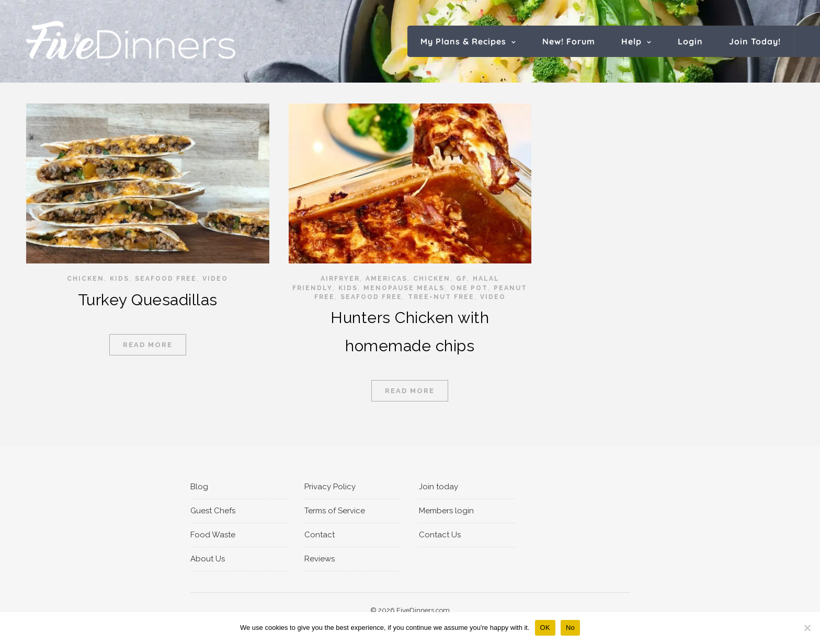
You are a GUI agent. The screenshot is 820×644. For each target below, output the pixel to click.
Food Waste (213, 535)
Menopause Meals (404, 288)
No (570, 628)
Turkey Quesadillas (148, 300)
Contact (320, 535)
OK (545, 628)
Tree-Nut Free (441, 297)
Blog (199, 487)
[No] (807, 628)
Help (631, 41)
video (215, 279)
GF (462, 279)
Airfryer (340, 279)
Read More (148, 345)
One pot (469, 288)
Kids (119, 279)
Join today (439, 487)
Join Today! (755, 41)
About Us (208, 559)
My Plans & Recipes (463, 41)
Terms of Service (335, 511)
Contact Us (440, 535)
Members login (446, 511)
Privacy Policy (330, 487)
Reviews (320, 559)
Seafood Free (166, 279)
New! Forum (569, 41)
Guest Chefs (213, 511)
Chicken (86, 279)
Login (690, 41)
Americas (386, 279)
